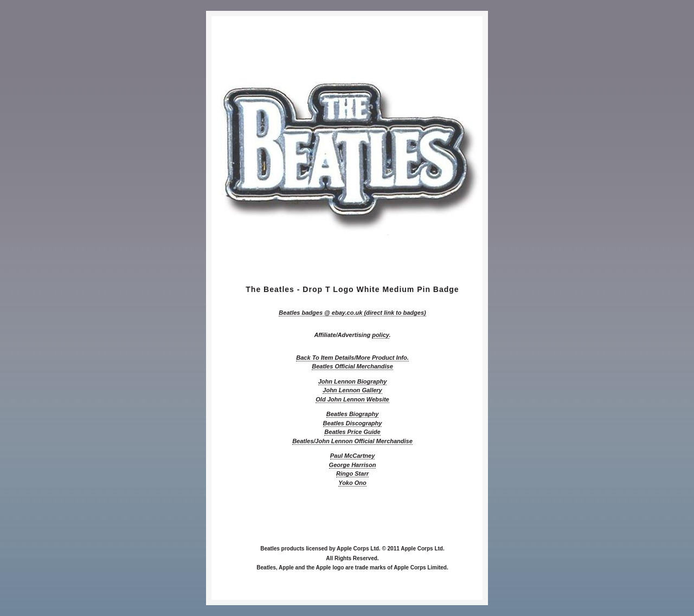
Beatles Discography (353, 423)
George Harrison (353, 465)
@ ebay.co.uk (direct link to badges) (352, 313)
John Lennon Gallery (352, 390)
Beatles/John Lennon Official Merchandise (352, 441)
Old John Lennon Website (352, 399)
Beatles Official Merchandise (352, 366)
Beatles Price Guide (352, 432)
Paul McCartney (353, 456)
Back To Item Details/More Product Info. (352, 358)
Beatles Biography (353, 414)
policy (380, 335)
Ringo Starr (352, 474)
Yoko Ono (352, 483)
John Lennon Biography (353, 381)
